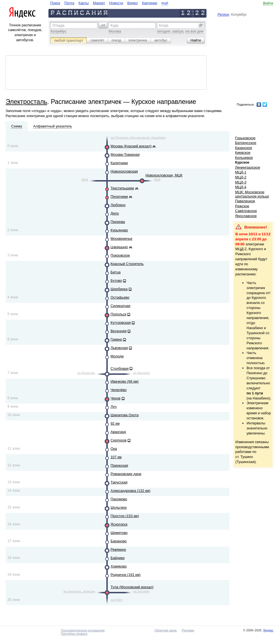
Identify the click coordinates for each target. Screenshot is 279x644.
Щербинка (119, 289)
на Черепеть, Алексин (79, 591)
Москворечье (121, 239)
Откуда (58, 25)
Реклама (188, 630)
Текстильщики (122, 188)
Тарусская (119, 482)
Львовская (119, 348)
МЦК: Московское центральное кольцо (252, 194)
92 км (115, 423)
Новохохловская (124, 171)
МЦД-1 (241, 172)
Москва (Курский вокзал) (131, 146)
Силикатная (120, 306)
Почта (69, 3)
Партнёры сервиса (74, 634)
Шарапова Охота (125, 415)
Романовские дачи (126, 474)
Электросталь (26, 102)
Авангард (118, 432)
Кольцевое (244, 158)
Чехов (116, 398)
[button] (103, 25)
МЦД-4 (241, 187)
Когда (164, 25)
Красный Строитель (127, 264)
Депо (115, 213)
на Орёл (117, 600)
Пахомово (119, 499)
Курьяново (119, 230)
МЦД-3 (241, 182)
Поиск (55, 3)
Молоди (117, 356)
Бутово (116, 281)
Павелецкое (245, 201)
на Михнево (141, 373)
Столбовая (119, 369)
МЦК (85, 180)
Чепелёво (119, 390)
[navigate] (109, 3)
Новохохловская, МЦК (164, 175)
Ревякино (118, 549)
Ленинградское (248, 167)
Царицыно (119, 247)
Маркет (99, 3)
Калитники (119, 163)
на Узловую (141, 591)
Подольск (118, 314)
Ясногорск (119, 524)
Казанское (244, 148)
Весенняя (119, 331)
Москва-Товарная (125, 154)
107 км (116, 457)
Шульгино (119, 507)
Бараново (119, 541)
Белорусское (246, 143)
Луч (114, 407)
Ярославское (246, 216)
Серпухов (119, 440)
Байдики (118, 558)
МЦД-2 (241, 177)
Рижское (242, 206)
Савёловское (246, 211)
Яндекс (268, 630)
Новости (116, 3)
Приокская (119, 465)
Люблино (118, 205)
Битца (116, 272)
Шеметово (119, 533)
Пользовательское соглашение (83, 630)
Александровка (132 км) (130, 491)
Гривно (116, 339)
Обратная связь (166, 630)
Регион (223, 14)
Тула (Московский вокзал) (132, 587)
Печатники (119, 197)
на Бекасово (86, 373)
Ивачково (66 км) (125, 381)
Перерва (118, 222)
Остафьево (120, 297)
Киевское (243, 153)
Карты (83, 3)
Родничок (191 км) (126, 575)
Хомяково (119, 566)
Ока (114, 449)
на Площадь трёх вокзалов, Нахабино (138, 138)
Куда (114, 25)
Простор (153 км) (125, 516)
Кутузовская (121, 323)
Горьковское (245, 138)
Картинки (149, 3)
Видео (133, 3)
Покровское (120, 255)
